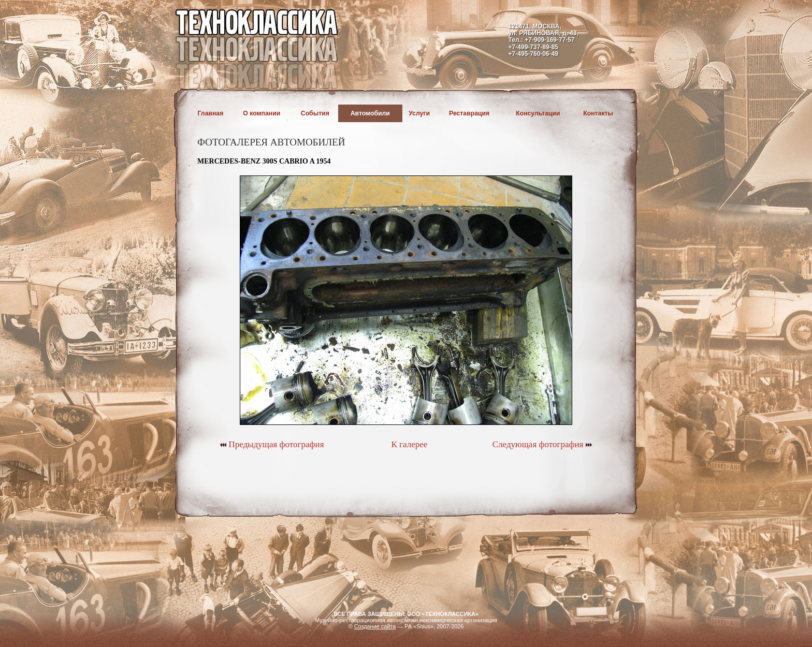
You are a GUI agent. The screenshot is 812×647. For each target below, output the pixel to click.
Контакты (598, 113)
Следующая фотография (542, 444)
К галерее (409, 444)
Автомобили (370, 113)
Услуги (419, 113)
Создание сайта (375, 626)
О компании (262, 113)
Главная (211, 113)
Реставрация (469, 113)
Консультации (538, 113)
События (315, 113)
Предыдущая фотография (272, 444)
